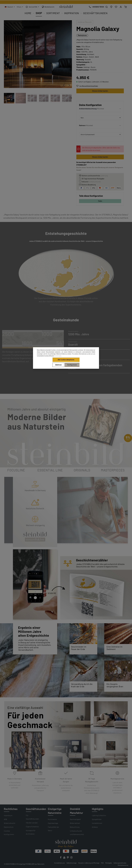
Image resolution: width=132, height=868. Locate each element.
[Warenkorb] (126, 7)
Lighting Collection (99, 815)
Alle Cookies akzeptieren (66, 360)
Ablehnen (58, 365)
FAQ (102, 863)
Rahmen (82, 125)
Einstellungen (58, 356)
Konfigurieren (72, 365)
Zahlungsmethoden (120, 863)
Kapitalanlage (53, 823)
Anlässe (95, 827)
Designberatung (123, 865)
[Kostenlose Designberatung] (96, 7)
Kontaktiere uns (60, 863)
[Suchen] (107, 7)
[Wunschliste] (116, 7)
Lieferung (104, 176)
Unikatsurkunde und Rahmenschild (77, 833)
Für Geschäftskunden (32, 817)
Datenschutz (9, 827)
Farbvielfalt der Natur (53, 829)
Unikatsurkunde (95, 182)
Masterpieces (82, 35)
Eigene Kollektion (32, 827)
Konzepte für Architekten (31, 832)
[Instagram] (71, 858)
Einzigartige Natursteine (55, 811)
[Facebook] (61, 858)
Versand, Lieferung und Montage (89, 863)
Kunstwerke (52, 819)
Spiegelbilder (97, 819)
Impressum (8, 815)
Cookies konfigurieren (9, 833)
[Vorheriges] (64, 85)
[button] (100, 109)
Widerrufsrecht (10, 823)
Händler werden (32, 823)
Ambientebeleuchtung (88, 109)
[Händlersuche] (111, 7)
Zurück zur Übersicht (85, 22)
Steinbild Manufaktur (76, 811)
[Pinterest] (68, 858)
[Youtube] (64, 858)
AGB (5, 819)
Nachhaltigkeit (75, 819)
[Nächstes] (69, 85)
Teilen (100, 201)
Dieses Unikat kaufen (100, 91)
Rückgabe (109, 863)
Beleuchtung (75, 827)
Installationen (97, 823)
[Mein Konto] (121, 7)
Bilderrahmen (75, 823)
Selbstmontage (71, 863)
